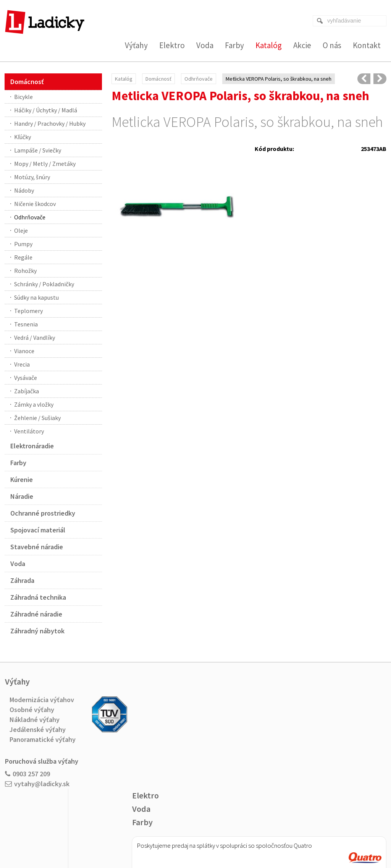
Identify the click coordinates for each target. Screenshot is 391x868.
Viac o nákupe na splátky (215, 769)
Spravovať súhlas (305, 838)
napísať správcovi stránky (180, 838)
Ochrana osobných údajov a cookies (247, 838)
